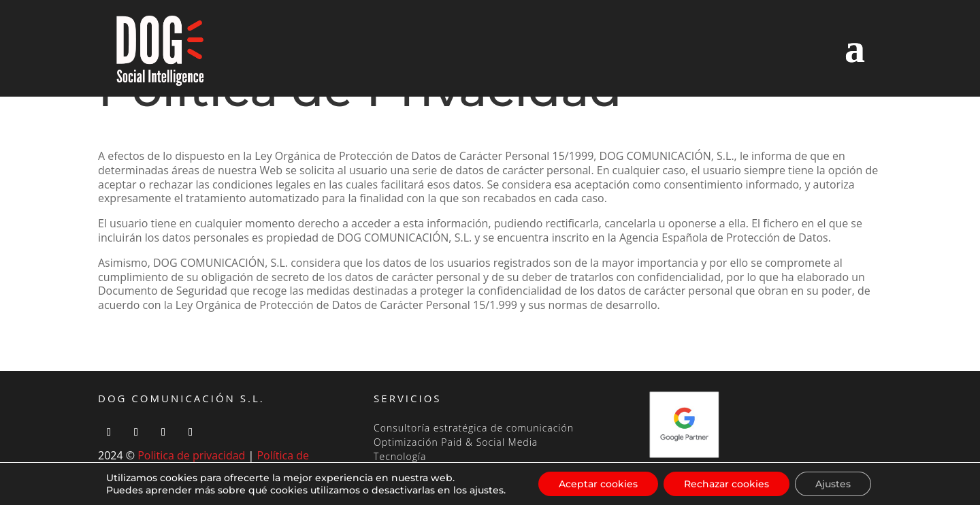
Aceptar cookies (598, 484)
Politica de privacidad (191, 455)
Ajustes (833, 484)
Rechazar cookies (726, 484)
